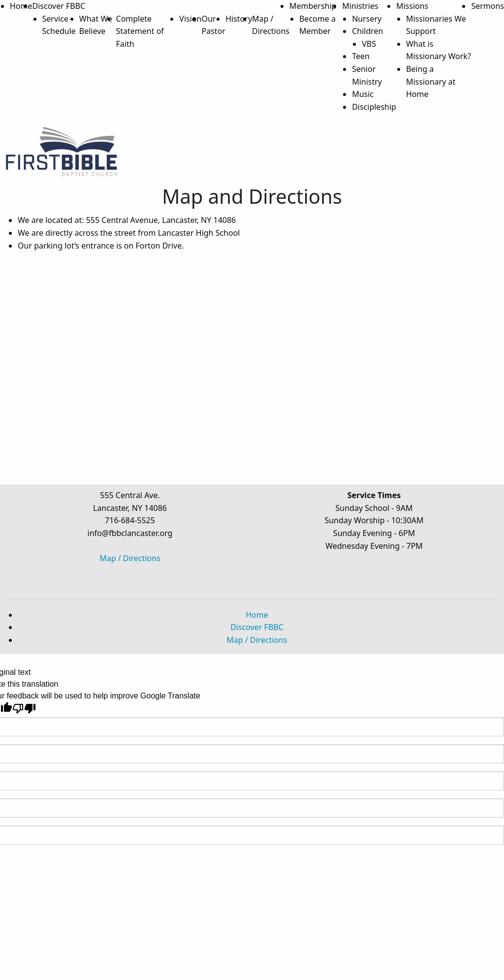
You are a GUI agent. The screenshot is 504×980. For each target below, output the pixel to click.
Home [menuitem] (21, 6)
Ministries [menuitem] (360, 6)
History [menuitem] (239, 19)
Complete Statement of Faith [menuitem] (140, 31)
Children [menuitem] (367, 31)
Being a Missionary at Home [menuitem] (431, 81)
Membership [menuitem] (313, 6)
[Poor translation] (24, 709)
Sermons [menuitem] (488, 6)
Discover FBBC (257, 627)
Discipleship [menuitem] (374, 107)
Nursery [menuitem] (367, 19)
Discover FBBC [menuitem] (59, 6)
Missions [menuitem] (412, 6)
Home (257, 615)
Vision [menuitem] (190, 19)
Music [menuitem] (363, 94)
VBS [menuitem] (369, 44)
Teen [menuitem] (361, 56)
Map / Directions (130, 558)
